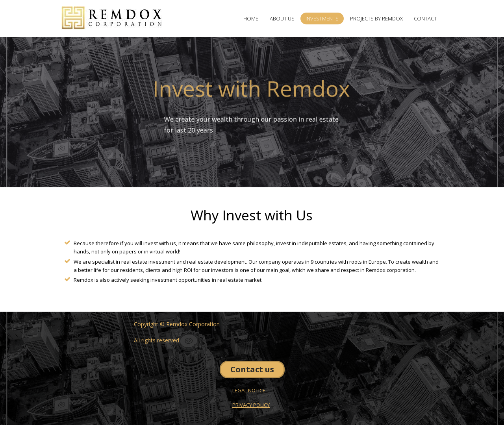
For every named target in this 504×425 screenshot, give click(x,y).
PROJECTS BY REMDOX (376, 18)
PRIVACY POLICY (251, 405)
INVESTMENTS (322, 18)
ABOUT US (282, 18)
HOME (251, 18)
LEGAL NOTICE (249, 390)
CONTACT (425, 18)
